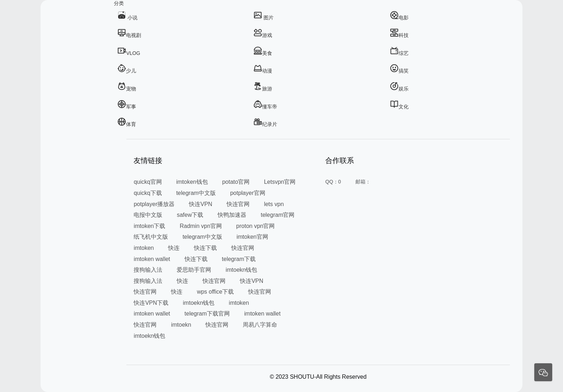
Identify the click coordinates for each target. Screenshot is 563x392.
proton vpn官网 (256, 226)
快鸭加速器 (232, 215)
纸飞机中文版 (151, 237)
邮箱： (363, 182)
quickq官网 (148, 182)
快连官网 (238, 204)
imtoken (144, 248)
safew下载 (190, 215)
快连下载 (205, 248)
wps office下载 (215, 292)
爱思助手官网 (194, 270)
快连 (174, 248)
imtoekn (181, 325)
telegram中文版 (196, 193)
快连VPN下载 (151, 303)
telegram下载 (239, 259)
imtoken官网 (252, 237)
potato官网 (236, 182)
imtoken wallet (152, 259)
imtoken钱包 (192, 182)
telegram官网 (278, 215)
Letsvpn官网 (280, 182)
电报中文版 (148, 215)
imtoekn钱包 (241, 270)
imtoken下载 (149, 226)
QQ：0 (333, 182)
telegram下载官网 (207, 314)
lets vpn (274, 204)
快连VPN (201, 204)
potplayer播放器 (154, 204)
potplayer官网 (248, 193)
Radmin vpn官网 (201, 226)
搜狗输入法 (148, 270)
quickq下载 (148, 193)
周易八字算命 (260, 325)
